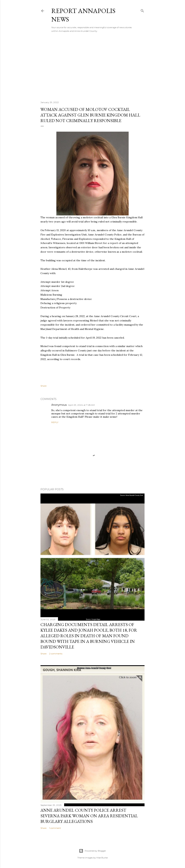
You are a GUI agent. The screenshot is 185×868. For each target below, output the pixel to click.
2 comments (56, 654)
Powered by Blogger (92, 851)
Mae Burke (102, 858)
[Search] (142, 10)
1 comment (55, 828)
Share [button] (43, 386)
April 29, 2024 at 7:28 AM (81, 405)
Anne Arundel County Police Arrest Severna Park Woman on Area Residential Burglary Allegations (89, 816)
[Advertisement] (92, 67)
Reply (55, 422)
